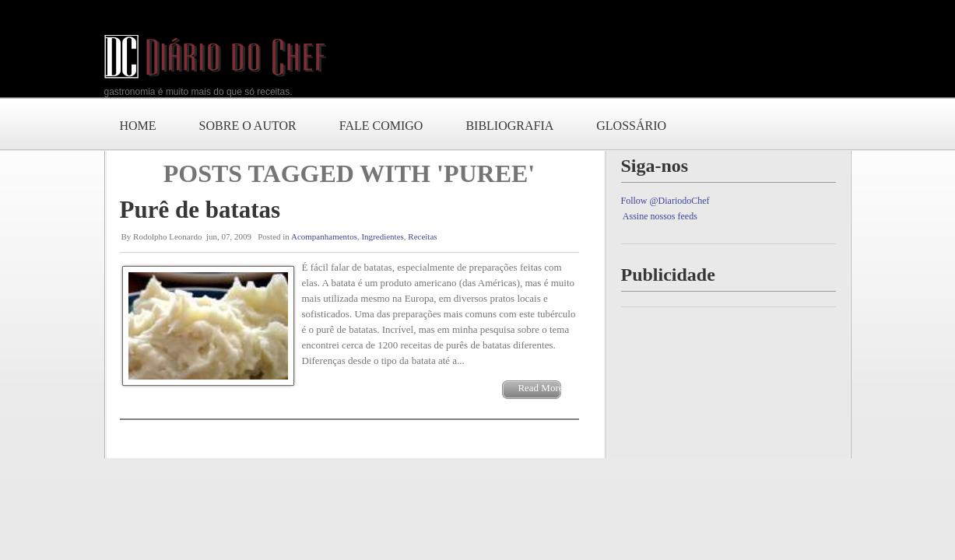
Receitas (422, 236)
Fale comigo (381, 126)
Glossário (631, 126)
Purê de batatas (200, 210)
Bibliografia (509, 126)
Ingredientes (382, 236)
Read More (540, 388)
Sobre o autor (248, 126)
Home (138, 126)
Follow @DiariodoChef (665, 201)
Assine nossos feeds (660, 216)
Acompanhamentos (324, 236)
